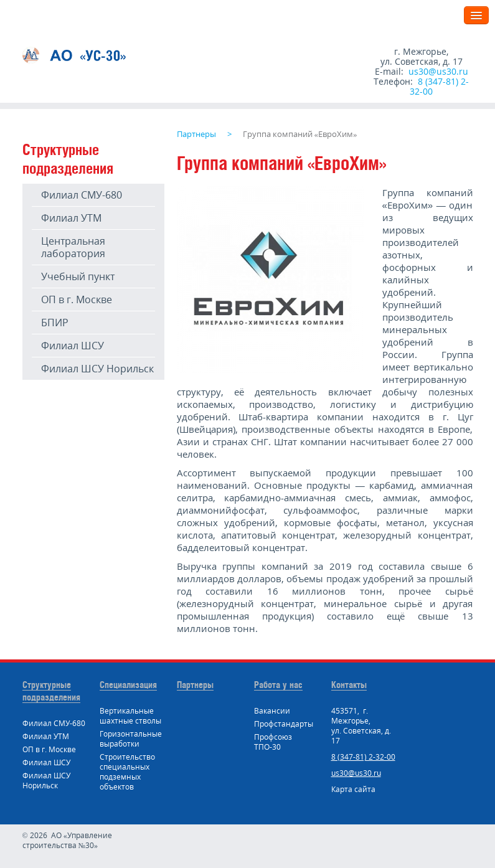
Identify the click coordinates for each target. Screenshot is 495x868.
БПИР (55, 323)
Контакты (349, 685)
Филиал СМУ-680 (82, 195)
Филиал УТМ (71, 218)
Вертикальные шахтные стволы (130, 716)
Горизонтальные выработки (131, 739)
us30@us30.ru (438, 71)
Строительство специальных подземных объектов (127, 772)
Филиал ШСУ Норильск (97, 369)
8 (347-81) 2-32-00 (439, 86)
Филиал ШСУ (73, 346)
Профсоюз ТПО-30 (273, 742)
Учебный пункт (78, 276)
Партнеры (195, 685)
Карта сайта (353, 789)
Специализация (128, 685)
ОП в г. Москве (77, 300)
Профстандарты (284, 724)
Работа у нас (278, 685)
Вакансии (272, 711)
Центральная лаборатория (73, 247)
